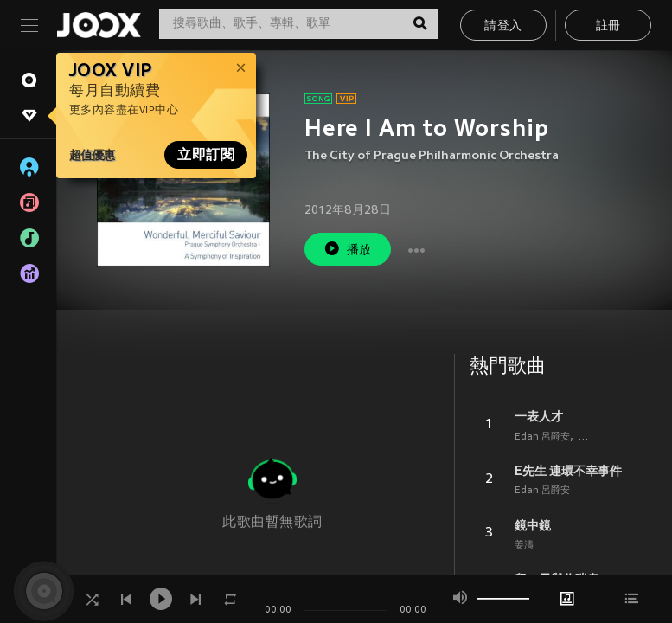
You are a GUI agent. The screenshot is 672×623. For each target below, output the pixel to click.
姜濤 (524, 545)
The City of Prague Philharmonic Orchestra (432, 156)
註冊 (608, 26)
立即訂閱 (206, 155)
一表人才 (539, 416)
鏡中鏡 (533, 525)
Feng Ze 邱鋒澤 (613, 437)
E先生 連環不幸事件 (568, 471)
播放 (348, 249)
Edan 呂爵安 (542, 437)
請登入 (503, 26)
